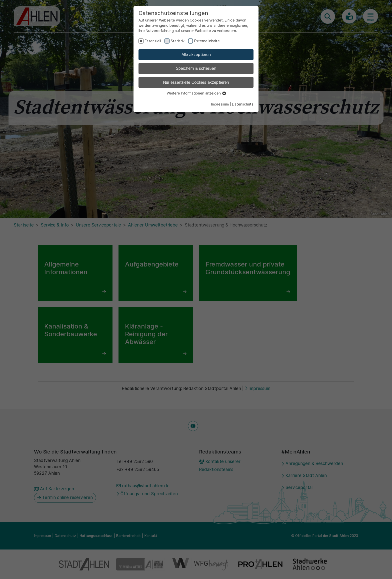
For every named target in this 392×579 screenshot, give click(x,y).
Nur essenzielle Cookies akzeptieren (196, 82)
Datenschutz (243, 104)
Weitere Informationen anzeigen (196, 93)
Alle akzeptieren (196, 54)
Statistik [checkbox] (178, 41)
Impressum (220, 104)
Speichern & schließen (196, 68)
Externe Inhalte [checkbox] (207, 41)
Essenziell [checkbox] (153, 41)
